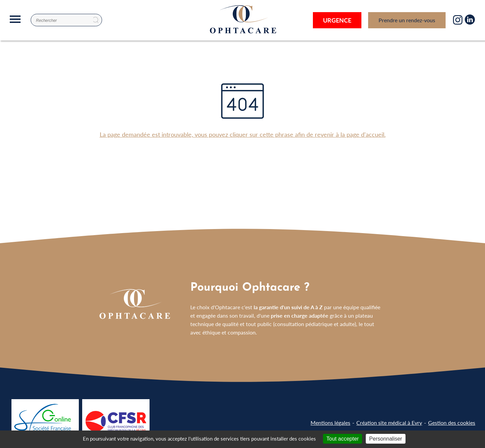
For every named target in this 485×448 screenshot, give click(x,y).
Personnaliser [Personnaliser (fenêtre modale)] (386, 439)
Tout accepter (343, 439)
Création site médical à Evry (389, 423)
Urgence (337, 20)
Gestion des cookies (452, 423)
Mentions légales (330, 423)
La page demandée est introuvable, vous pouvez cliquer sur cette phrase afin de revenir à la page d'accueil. (243, 134)
